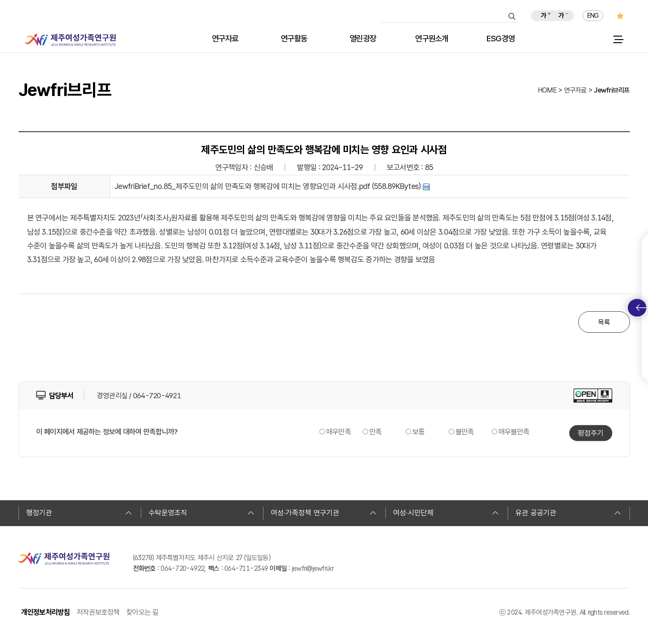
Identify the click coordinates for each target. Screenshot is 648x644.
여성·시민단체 (446, 513)
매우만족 (339, 432)
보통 (419, 432)
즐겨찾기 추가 (620, 16)
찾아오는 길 (143, 612)
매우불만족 (514, 432)
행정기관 (79, 513)
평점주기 (591, 433)
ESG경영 (501, 39)
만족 (376, 432)
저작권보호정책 (98, 612)
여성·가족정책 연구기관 (324, 513)
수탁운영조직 (202, 513)
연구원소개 (431, 39)
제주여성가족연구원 (70, 40)
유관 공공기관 (568, 513)
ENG (593, 15)
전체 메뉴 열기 (618, 40)
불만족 (465, 432)
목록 (604, 322)
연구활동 (294, 39)
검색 (512, 16)
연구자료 (225, 39)
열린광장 (363, 39)
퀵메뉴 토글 (641, 308)
